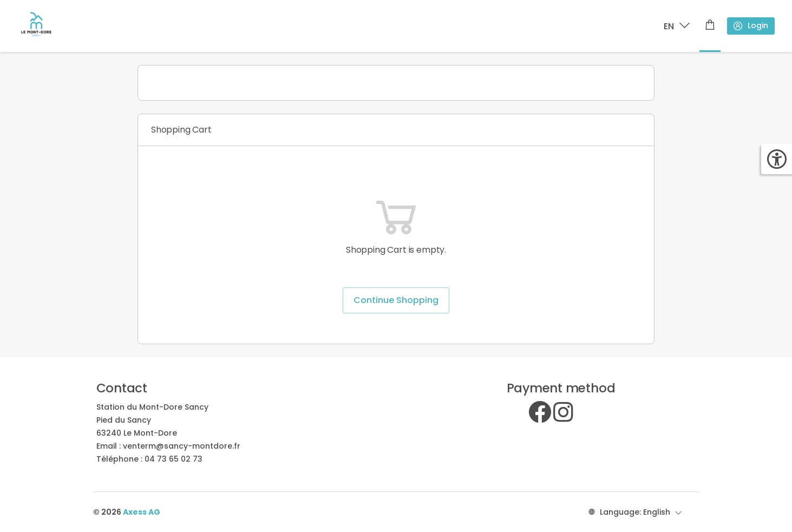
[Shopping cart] (710, 26)
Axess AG (142, 512)
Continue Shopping (396, 300)
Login (750, 26)
